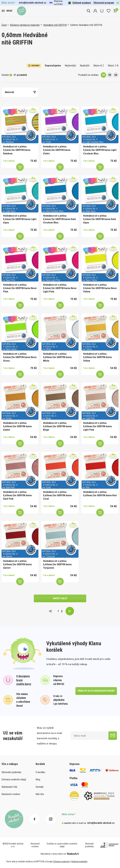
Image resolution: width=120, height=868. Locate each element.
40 (110, 75)
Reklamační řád (9, 787)
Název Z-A (113, 65)
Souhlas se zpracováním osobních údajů (62, 845)
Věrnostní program (104, 3)
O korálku (40, 772)
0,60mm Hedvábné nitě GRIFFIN (86, 25)
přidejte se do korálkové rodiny (96, 691)
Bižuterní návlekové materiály (25, 25)
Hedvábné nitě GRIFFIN (55, 25)
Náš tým (40, 794)
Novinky (34, 65)
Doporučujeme (53, 65)
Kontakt (40, 787)
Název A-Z (99, 65)
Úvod (4, 25)
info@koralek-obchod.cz (33, 3)
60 (116, 75)
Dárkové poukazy (79, 3)
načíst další (60, 598)
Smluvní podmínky (79, 862)
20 (103, 75)
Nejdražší (85, 65)
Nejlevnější (70, 65)
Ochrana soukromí (61, 862)
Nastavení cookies (11, 794)
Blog (38, 779)
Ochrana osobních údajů (14, 779)
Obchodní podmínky (11, 772)
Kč (118, 3)
